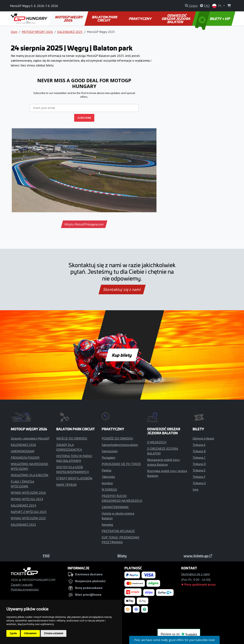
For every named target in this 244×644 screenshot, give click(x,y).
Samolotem (110, 451)
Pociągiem (108, 457)
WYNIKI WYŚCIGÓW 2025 (28, 518)
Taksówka (108, 477)
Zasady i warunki (22, 585)
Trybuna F (199, 477)
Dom (14, 32)
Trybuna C (199, 457)
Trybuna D (199, 464)
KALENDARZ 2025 (70, 32)
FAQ (46, 556)
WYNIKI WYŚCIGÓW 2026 (28, 493)
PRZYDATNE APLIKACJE (118, 531)
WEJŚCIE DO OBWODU (72, 438)
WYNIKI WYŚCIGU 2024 (27, 499)
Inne (195, 489)
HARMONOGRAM (23, 451)
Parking (106, 470)
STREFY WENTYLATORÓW (74, 478)
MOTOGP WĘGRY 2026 (69, 19)
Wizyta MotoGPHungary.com (84, 224)
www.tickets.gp (198, 556)
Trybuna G (199, 483)
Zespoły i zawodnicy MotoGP (30, 438)
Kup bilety (122, 355)
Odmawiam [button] (30, 633)
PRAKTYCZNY (140, 19)
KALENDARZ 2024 (23, 505)
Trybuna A (199, 445)
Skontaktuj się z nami (122, 289)
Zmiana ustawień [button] (54, 633)
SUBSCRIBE (84, 118)
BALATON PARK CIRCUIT (105, 19)
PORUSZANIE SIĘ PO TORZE (121, 464)
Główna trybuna (203, 438)
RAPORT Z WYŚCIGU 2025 (29, 512)
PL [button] (217, 6)
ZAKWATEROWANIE (115, 507)
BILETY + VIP (213, 19)
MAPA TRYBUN (66, 485)
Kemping (107, 524)
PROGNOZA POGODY (25, 457)
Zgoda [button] (13, 633)
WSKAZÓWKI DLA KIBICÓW (30, 475)
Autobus (107, 483)
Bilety (122, 556)
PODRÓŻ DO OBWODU (117, 438)
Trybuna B (199, 451)
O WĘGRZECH (157, 442)
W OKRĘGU (109, 489)
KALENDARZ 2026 (23, 445)
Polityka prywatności (25, 589)
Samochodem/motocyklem (120, 445)
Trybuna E (199, 470)
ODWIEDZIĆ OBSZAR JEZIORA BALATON (176, 19)
